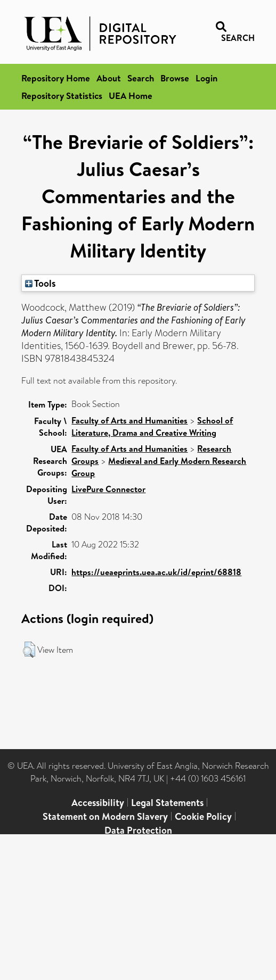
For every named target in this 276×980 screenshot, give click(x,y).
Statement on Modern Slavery (105, 816)
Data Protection (138, 830)
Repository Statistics (62, 95)
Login (206, 78)
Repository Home (56, 78)
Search (141, 78)
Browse (175, 78)
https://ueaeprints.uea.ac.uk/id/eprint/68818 (156, 572)
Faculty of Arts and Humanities (129, 420)
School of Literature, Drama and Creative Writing (152, 426)
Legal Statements (167, 803)
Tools (40, 283)
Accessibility (98, 803)
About (109, 78)
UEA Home (131, 95)
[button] (29, 650)
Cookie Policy (203, 816)
